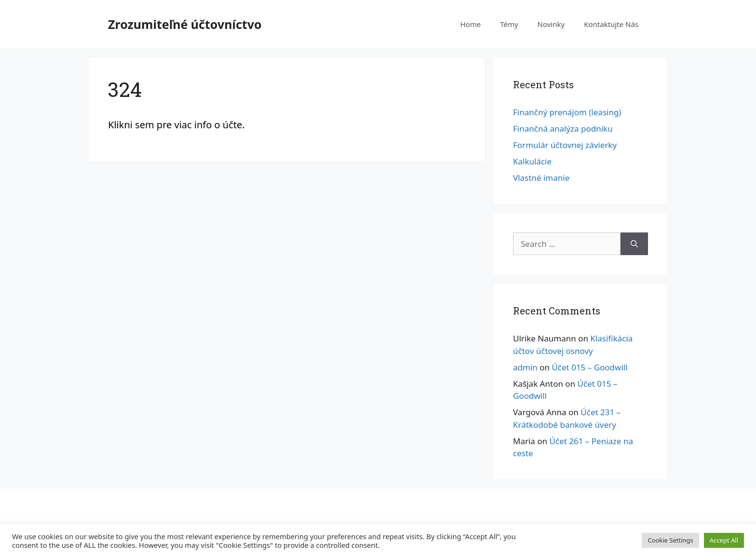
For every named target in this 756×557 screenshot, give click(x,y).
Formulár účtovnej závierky (565, 145)
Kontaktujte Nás (611, 24)
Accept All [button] (724, 540)
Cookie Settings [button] (670, 540)
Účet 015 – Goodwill (589, 367)
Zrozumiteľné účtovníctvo (185, 24)
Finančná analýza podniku (563, 129)
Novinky (551, 24)
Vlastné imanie (541, 178)
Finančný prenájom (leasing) (567, 112)
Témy (509, 24)
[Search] (634, 244)
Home (470, 24)
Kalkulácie (532, 161)
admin (525, 367)
